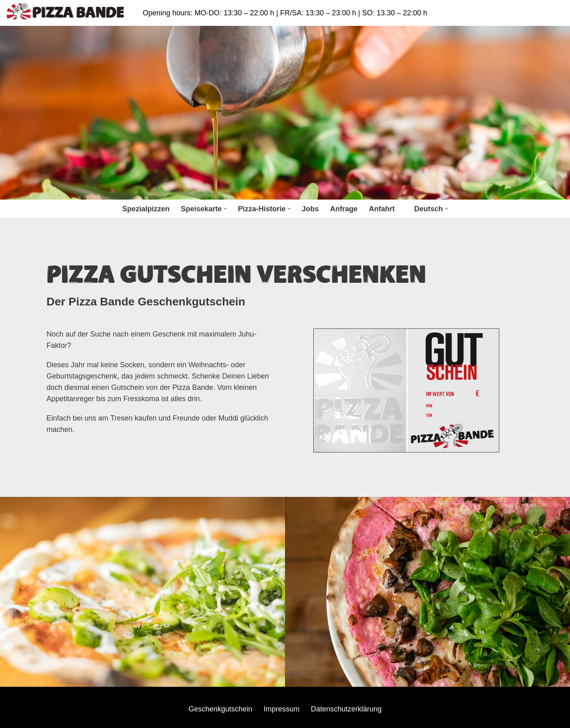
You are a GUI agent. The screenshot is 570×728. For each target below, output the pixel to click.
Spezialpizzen (146, 209)
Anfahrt (382, 209)
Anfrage (344, 209)
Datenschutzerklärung (346, 709)
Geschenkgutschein (220, 709)
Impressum (282, 709)
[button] (225, 209)
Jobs (310, 209)
